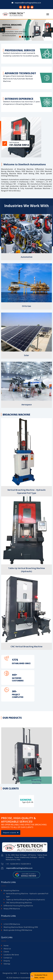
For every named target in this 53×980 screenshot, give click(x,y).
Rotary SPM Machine (12, 909)
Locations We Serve (11, 955)
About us (7, 949)
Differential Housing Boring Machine (18, 906)
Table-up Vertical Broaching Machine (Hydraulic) (25, 900)
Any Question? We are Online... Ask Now (41, 976)
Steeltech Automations (22, 978)
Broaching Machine (11, 890)
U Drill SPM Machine (12, 924)
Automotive (27, 257)
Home (6, 946)
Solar (26, 355)
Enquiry (7, 961)
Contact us (8, 958)
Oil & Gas (26, 306)
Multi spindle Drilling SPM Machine (18, 930)
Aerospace (27, 405)
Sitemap (7, 964)
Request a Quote (11, 832)
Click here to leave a (29, 875)
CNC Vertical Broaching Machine (26, 646)
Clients (6, 952)
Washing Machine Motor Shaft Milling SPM (21, 927)
